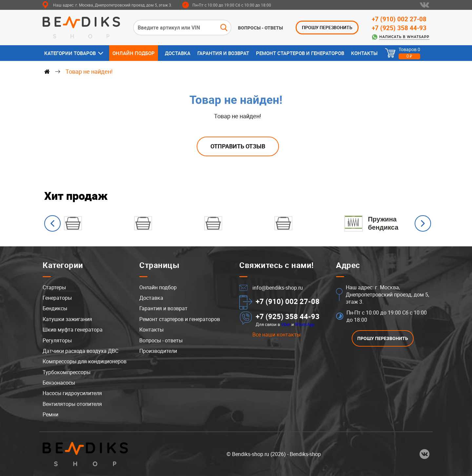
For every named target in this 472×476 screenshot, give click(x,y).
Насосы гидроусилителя (72, 393)
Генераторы (57, 298)
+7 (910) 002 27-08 (399, 19)
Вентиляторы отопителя (72, 404)
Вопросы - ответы (260, 28)
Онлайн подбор (134, 53)
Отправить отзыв (238, 146)
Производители (158, 351)
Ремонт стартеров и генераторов (300, 53)
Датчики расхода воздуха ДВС (80, 351)
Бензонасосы (59, 383)
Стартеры (54, 287)
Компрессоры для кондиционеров (85, 361)
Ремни (50, 414)
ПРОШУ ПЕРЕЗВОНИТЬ (327, 27)
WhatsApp (305, 324)
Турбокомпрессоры (67, 372)
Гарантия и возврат (223, 53)
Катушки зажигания (67, 319)
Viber (286, 324)
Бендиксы (55, 308)
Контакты (364, 53)
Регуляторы (57, 340)
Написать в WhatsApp (404, 37)
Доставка (178, 53)
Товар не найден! (89, 71)
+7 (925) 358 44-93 (399, 28)
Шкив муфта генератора (73, 330)
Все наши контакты (276, 334)
